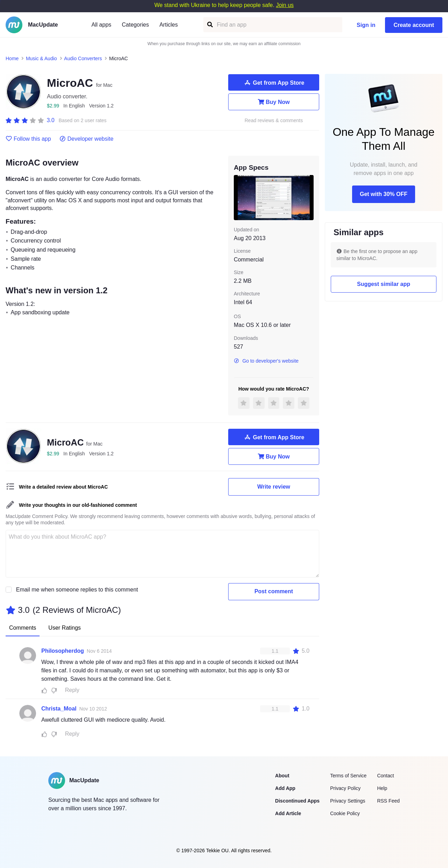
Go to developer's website (266, 361)
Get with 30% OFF (384, 194)
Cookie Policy (345, 813)
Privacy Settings (348, 801)
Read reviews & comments (274, 121)
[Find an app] (209, 25)
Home (12, 58)
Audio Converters (83, 58)
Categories (135, 25)
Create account (414, 25)
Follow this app (28, 139)
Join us (285, 5)
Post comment (274, 591)
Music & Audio (41, 58)
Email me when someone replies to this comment (77, 590)
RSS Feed (388, 801)
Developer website (87, 139)
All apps (101, 25)
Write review (274, 487)
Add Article (288, 813)
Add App (285, 788)
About (282, 776)
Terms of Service (348, 776)
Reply (72, 690)
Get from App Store (274, 83)
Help (382, 788)
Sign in (366, 25)
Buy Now (274, 102)
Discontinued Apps (297, 801)
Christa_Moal (59, 709)
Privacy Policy (345, 788)
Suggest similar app (384, 284)
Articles (168, 25)
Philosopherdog (63, 651)
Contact (385, 776)
